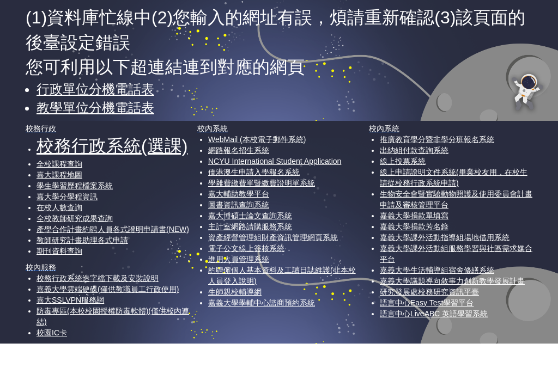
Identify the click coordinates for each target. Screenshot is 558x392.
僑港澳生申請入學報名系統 (254, 172)
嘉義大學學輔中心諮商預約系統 (262, 303)
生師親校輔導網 (235, 292)
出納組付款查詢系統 (414, 150)
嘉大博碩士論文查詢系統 (250, 216)
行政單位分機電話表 (95, 89)
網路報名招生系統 (239, 150)
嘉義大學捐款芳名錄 (414, 226)
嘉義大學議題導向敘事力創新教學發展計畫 (452, 281)
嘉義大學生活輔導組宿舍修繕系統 (437, 270)
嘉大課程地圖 (59, 175)
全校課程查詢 (59, 164)
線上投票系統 (403, 161)
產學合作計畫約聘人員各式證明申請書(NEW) (113, 229)
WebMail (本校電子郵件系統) (257, 139)
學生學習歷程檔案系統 (75, 186)
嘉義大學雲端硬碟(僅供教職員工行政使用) (108, 289)
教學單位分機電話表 (95, 108)
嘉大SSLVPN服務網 (70, 300)
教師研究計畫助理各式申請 (82, 240)
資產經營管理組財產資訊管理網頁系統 (273, 237)
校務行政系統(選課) (112, 146)
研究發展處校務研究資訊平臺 (429, 292)
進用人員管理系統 (239, 259)
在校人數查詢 (59, 207)
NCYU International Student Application (275, 161)
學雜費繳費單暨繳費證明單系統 (262, 183)
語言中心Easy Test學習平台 (427, 303)
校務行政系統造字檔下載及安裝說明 (98, 278)
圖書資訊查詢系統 (239, 205)
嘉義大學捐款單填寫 (414, 216)
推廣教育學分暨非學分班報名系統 (437, 139)
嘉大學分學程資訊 (67, 197)
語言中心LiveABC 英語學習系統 (434, 314)
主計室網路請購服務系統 (250, 226)
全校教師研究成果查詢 (75, 218)
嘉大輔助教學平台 (239, 194)
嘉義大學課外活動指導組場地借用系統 (445, 237)
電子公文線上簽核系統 (246, 248)
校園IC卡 (52, 333)
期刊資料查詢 (59, 251)
